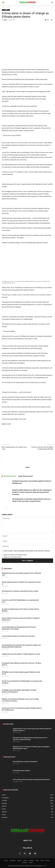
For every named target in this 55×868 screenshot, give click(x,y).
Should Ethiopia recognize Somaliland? (25, 762)
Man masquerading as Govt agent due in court (14, 448)
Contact (31, 862)
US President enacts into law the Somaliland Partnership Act (31, 780)
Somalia (19, 860)
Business (25, 862)
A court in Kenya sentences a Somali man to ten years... (19, 636)
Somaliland (13, 860)
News (8, 10)
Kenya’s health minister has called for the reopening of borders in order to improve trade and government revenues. (32, 492)
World (42, 860)
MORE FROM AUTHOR (25, 476)
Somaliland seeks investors (21, 771)
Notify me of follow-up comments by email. (15, 555)
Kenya (37, 860)
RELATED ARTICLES (10, 476)
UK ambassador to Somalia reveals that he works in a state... (21, 591)
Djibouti (25, 860)
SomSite (45, 866)
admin (5, 20)
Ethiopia (32, 860)
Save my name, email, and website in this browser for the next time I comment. (27, 551)
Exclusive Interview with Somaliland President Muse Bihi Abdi (42, 448)
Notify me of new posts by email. (13, 557)
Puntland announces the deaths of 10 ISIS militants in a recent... (21, 654)
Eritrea (9, 7)
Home (4, 7)
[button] (52, 3)
